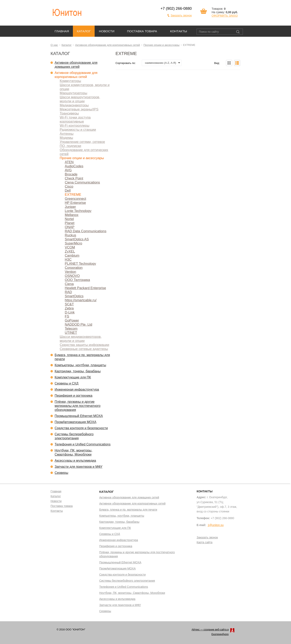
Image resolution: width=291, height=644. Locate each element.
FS (67, 316)
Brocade (71, 174)
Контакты (178, 31)
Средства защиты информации (84, 345)
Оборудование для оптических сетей (84, 152)
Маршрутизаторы (74, 93)
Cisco (69, 186)
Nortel (69, 219)
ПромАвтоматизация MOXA (76, 422)
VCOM (70, 247)
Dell (68, 191)
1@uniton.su (216, 525)
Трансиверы (69, 113)
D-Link (70, 312)
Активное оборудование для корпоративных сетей (108, 45)
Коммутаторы (70, 81)
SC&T (69, 304)
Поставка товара (142, 31)
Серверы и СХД (67, 383)
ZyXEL (70, 251)
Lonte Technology (78, 211)
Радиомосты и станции (78, 130)
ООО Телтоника (77, 280)
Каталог (84, 31)
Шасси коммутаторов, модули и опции (85, 87)
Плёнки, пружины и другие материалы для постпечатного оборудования (78, 406)
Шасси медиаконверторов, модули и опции (81, 339)
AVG (68, 170)
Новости (107, 31)
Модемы (66, 138)
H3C (68, 260)
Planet (70, 223)
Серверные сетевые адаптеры (84, 349)
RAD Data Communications (86, 231)
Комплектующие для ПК (73, 377)
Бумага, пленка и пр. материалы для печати (82, 357)
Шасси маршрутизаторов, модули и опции (80, 99)
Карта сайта (204, 542)
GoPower (72, 320)
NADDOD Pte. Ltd (78, 325)
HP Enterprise (75, 203)
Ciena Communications (82, 182)
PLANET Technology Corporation (80, 266)
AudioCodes (74, 166)
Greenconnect (75, 199)
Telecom (71, 329)
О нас (54, 45)
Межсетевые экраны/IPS (79, 109)
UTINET (71, 333)
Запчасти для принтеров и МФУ (78, 467)
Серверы (61, 473)
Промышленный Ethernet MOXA (79, 416)
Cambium (72, 256)
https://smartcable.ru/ (81, 300)
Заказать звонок (181, 15)
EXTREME (73, 195)
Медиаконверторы (74, 105)
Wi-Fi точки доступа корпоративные (75, 119)
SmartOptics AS (77, 239)
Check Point (74, 178)
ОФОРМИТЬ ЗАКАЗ (225, 16)
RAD (68, 292)
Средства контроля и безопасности (81, 428)
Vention (70, 272)
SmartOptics (74, 296)
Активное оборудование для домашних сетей (76, 65)
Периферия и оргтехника (74, 396)
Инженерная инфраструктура (77, 390)
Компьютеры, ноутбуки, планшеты (80, 365)
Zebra (69, 308)
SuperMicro (74, 243)
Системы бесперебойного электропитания (74, 436)
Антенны (67, 134)
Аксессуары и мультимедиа (75, 461)
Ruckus (70, 235)
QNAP (70, 227)
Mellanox (72, 215)
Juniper (70, 207)
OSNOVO (72, 276)
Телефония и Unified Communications (83, 444)
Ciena (69, 284)
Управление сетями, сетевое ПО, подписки (82, 144)
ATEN (69, 162)
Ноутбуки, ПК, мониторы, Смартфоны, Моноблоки (74, 452)
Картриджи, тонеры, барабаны (78, 371)
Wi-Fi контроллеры (75, 126)
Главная (62, 31)
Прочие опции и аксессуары (162, 45)
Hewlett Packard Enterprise (85, 288)
